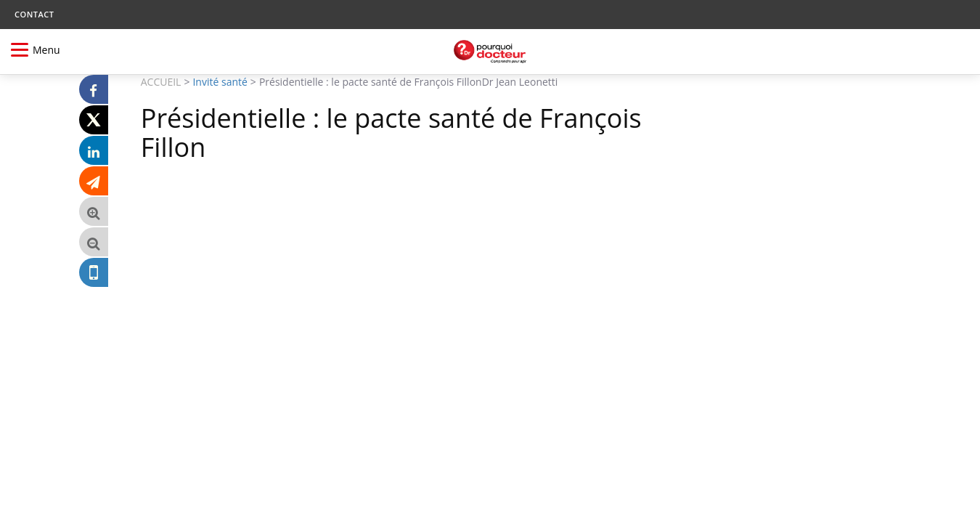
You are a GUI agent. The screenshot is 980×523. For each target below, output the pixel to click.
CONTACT (34, 14)
